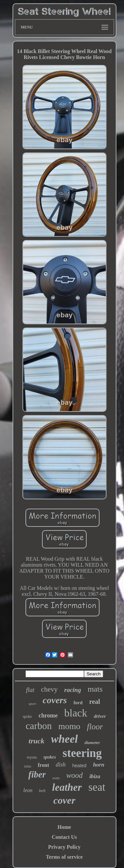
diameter (92, 743)
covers (55, 700)
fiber (37, 775)
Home (64, 827)
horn (99, 765)
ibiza (95, 776)
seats (56, 778)
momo (69, 726)
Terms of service (64, 857)
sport (32, 704)
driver (100, 716)
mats (95, 689)
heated (80, 766)
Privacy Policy (64, 847)
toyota (32, 757)
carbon (39, 726)
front (43, 765)
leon (28, 790)
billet (28, 766)
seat (97, 787)
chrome (48, 715)
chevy (49, 689)
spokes (50, 757)
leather (67, 787)
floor (95, 727)
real (95, 702)
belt (42, 791)
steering (82, 753)
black (76, 713)
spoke (27, 716)
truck (37, 741)
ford (78, 703)
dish (61, 765)
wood (74, 775)
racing (73, 690)
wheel (64, 739)
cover (64, 800)
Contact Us (64, 837)
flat (30, 690)
